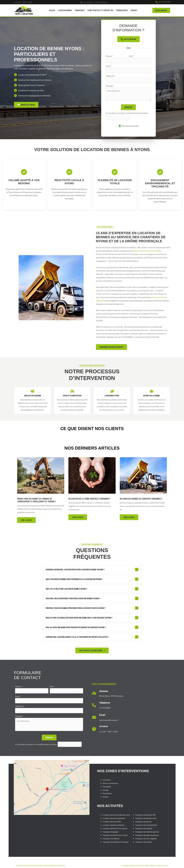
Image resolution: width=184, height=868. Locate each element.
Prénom (110, 56)
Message (110, 86)
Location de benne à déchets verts (116, 815)
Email (109, 66)
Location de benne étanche (114, 825)
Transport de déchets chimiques (116, 842)
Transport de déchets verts (146, 818)
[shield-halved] (120, 126)
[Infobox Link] (94, 2)
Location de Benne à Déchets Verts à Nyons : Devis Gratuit (146, 865)
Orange (106, 790)
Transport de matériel (144, 828)
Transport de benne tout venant (115, 835)
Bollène (106, 797)
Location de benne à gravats (114, 818)
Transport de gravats (143, 822)
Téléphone (111, 76)
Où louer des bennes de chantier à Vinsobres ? (141, 499)
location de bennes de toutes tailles (147, 251)
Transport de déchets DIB (145, 815)
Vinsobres (107, 780)
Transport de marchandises (146, 825)
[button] (163, 2)
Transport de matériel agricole (147, 832)
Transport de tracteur (144, 842)
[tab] (92, 570)
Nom (131, 56)
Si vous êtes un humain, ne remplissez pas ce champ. (127, 113)
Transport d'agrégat (110, 832)
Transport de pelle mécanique (147, 835)
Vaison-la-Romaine (110, 783)
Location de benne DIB (112, 822)
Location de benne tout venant (115, 828)
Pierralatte (107, 787)
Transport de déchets (111, 839)
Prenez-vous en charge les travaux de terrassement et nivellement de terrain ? (37, 500)
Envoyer (128, 107)
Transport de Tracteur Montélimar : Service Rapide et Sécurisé (40, 865)
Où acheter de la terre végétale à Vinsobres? (89, 499)
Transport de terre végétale (146, 839)
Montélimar (107, 793)
